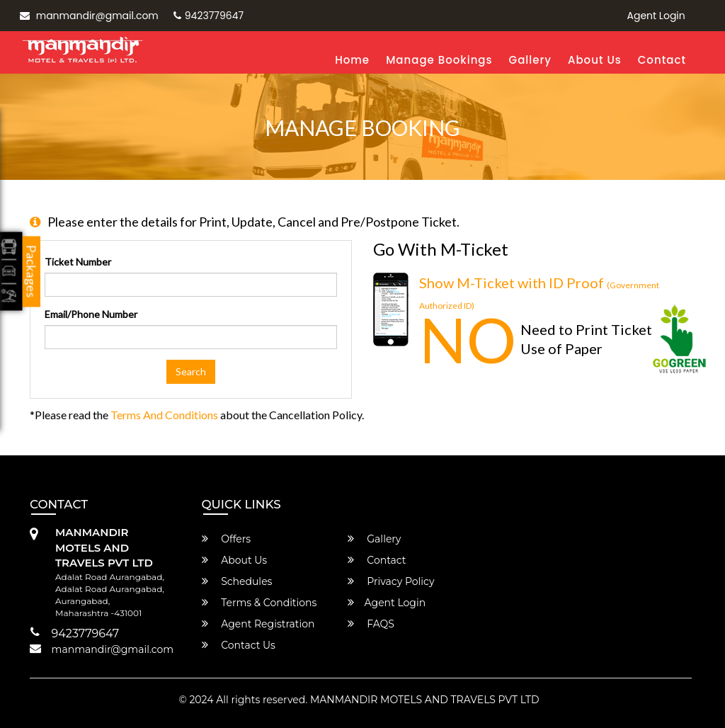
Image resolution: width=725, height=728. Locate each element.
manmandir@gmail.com (89, 16)
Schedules (237, 581)
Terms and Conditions (164, 415)
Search (191, 371)
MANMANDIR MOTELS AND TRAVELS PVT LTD (425, 700)
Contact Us (239, 645)
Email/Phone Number (91, 314)
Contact (662, 60)
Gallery (530, 60)
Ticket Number (78, 262)
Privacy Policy (391, 581)
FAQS (371, 624)
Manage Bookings (439, 60)
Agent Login (656, 16)
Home (352, 60)
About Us (595, 60)
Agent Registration (258, 624)
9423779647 (209, 16)
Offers (227, 539)
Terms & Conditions (259, 603)
